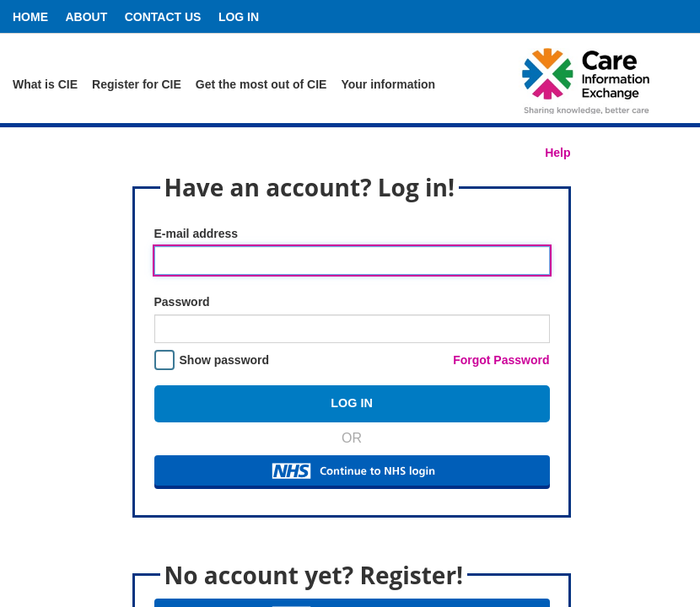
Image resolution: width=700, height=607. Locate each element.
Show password (225, 360)
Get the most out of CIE (261, 84)
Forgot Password (501, 360)
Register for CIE (137, 84)
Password (182, 302)
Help (557, 153)
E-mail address (197, 234)
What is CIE (45, 84)
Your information (388, 84)
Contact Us (163, 17)
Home (30, 17)
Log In (239, 17)
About (86, 17)
